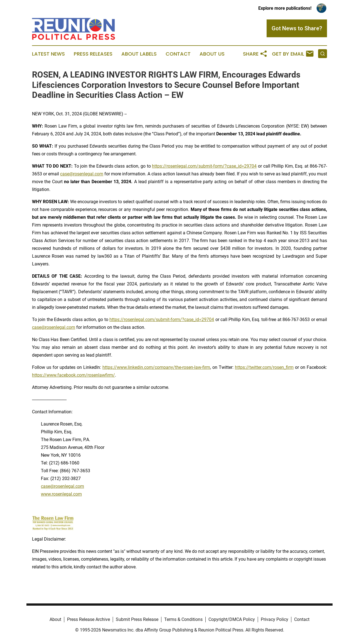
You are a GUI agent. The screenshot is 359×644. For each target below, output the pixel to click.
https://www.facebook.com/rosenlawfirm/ (73, 375)
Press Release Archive (88, 619)
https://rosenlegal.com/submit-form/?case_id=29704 (204, 166)
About (55, 619)
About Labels (139, 54)
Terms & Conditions (183, 619)
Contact (178, 54)
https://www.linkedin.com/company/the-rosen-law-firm (156, 367)
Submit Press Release (137, 619)
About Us (212, 54)
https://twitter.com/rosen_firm (264, 367)
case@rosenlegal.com (82, 174)
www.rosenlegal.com (61, 494)
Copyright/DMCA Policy (232, 619)
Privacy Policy (275, 619)
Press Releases (93, 54)
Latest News (48, 54)
